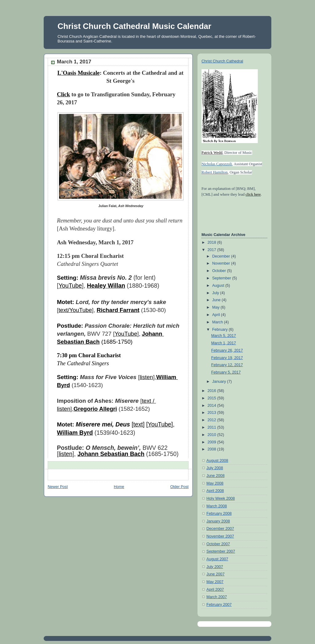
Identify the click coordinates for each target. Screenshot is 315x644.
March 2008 (217, 506)
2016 (213, 391)
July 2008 (215, 468)
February (221, 330)
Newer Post (58, 487)
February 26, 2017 (227, 350)
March (218, 322)
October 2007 (218, 544)
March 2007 (217, 597)
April (217, 315)
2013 (213, 413)
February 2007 (219, 605)
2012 (213, 420)
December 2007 (220, 529)
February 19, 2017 (227, 358)
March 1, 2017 (224, 343)
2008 (213, 449)
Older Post (179, 487)
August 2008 (217, 461)
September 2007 (221, 551)
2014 (213, 406)
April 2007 (215, 590)
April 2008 (215, 491)
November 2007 (220, 536)
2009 (213, 442)
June (217, 300)
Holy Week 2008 (221, 498)
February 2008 (219, 514)
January (220, 382)
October (220, 271)
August (219, 286)
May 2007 (215, 582)
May (216, 307)
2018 (213, 242)
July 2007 (215, 567)
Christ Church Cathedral (222, 61)
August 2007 (217, 559)
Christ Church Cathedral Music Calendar (134, 26)
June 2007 (215, 574)
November (222, 263)
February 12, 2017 (227, 365)
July (216, 293)
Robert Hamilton (215, 172)
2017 (213, 250)
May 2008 (215, 483)
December (222, 256)
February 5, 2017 (226, 372)
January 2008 (218, 521)
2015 (213, 398)
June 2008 (215, 476)
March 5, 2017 (224, 336)
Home (119, 487)
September (222, 278)
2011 (213, 427)
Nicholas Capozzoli (217, 164)
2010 (213, 435)
